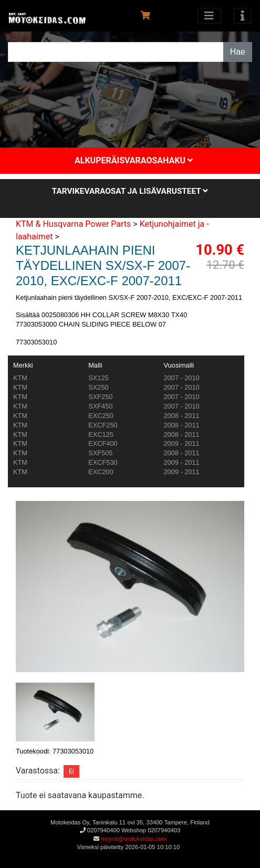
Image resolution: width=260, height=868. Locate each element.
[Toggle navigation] (243, 16)
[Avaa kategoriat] (209, 16)
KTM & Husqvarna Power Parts (73, 224)
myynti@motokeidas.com (134, 839)
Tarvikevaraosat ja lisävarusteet (130, 191)
